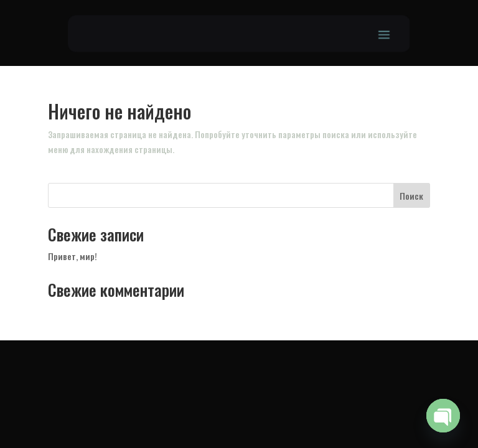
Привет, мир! (73, 256)
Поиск (411, 196)
